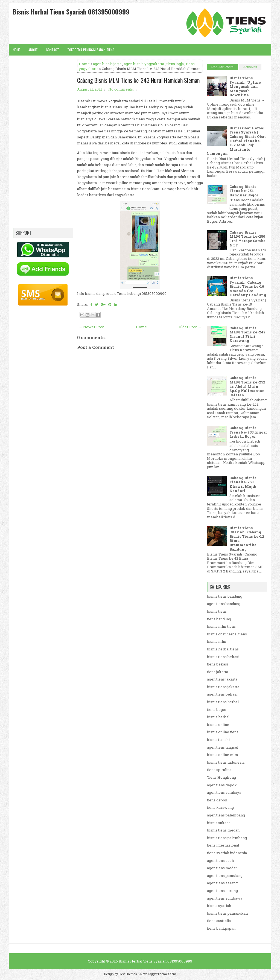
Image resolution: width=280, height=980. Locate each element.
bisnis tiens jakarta (223, 687)
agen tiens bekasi (222, 694)
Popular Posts (222, 67)
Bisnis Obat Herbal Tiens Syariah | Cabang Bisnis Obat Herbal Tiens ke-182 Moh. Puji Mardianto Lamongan (236, 141)
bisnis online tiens (223, 732)
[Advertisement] (140, 513)
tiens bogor (217, 709)
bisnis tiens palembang (227, 838)
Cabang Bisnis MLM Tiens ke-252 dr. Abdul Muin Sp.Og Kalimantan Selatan (247, 386)
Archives (250, 67)
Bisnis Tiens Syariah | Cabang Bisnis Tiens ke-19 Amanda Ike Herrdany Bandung (248, 286)
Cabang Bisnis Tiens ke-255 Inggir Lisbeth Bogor (248, 432)
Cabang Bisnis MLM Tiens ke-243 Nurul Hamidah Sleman (138, 80)
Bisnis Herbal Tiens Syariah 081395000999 (71, 11)
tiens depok (217, 800)
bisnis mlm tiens (221, 626)
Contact (52, 50)
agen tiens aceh (220, 860)
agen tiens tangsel (223, 747)
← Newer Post (91, 327)
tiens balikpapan (221, 928)
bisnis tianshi (218, 740)
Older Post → (190, 327)
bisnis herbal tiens (223, 649)
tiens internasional (223, 845)
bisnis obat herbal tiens (227, 634)
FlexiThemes (128, 974)
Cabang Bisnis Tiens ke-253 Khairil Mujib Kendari (243, 484)
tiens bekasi (218, 664)
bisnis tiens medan (223, 830)
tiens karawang (220, 807)
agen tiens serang (222, 883)
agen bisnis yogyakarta (144, 64)
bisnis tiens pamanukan (227, 913)
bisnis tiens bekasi (223, 657)
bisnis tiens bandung (225, 596)
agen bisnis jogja (107, 64)
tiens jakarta (218, 672)
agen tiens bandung (224, 604)
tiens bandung (219, 619)
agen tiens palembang (226, 815)
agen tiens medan (222, 868)
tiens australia (219, 921)
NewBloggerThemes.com (158, 974)
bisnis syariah (219, 906)
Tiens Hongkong (221, 777)
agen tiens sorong (222, 891)
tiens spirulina (219, 770)
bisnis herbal (218, 717)
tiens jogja (175, 64)
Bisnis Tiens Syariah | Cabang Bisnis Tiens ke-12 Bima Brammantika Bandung (247, 539)
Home (17, 50)
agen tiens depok (222, 785)
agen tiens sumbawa (225, 898)
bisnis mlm (217, 641)
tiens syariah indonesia (227, 853)
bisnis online (218, 725)
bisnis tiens (217, 611)
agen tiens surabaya (224, 792)
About (33, 50)
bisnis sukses (219, 823)
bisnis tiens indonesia (226, 762)
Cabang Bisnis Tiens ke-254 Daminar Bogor (244, 191)
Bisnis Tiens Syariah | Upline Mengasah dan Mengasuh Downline (245, 86)
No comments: (121, 89)
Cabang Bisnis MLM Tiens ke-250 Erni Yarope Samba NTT (247, 239)
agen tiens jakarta (222, 679)
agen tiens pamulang (225, 876)
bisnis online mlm (223, 755)
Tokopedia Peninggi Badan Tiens (91, 50)
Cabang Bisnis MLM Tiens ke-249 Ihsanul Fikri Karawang (247, 334)
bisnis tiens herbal (223, 702)
